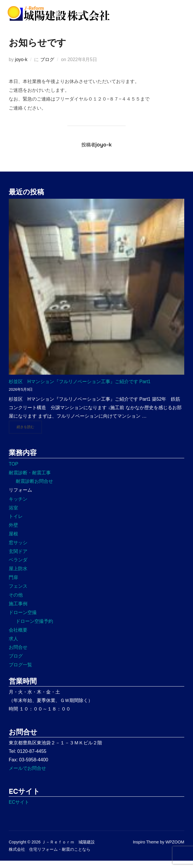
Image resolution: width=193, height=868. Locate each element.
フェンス (18, 593)
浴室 (13, 515)
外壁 (13, 532)
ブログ (47, 66)
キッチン (18, 506)
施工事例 (18, 611)
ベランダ (18, 567)
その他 (16, 602)
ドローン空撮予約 (34, 628)
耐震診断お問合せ (34, 489)
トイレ (16, 524)
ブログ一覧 (20, 672)
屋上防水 (18, 576)
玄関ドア (18, 558)
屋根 (13, 541)
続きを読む (29, 434)
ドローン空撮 (23, 620)
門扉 (13, 584)
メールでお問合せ (27, 775)
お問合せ (18, 655)
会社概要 (18, 637)
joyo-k (21, 66)
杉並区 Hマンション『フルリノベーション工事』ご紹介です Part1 (80, 389)
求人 (13, 646)
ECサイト (19, 809)
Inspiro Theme (146, 849)
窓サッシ (18, 550)
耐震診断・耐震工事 (30, 480)
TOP (14, 471)
